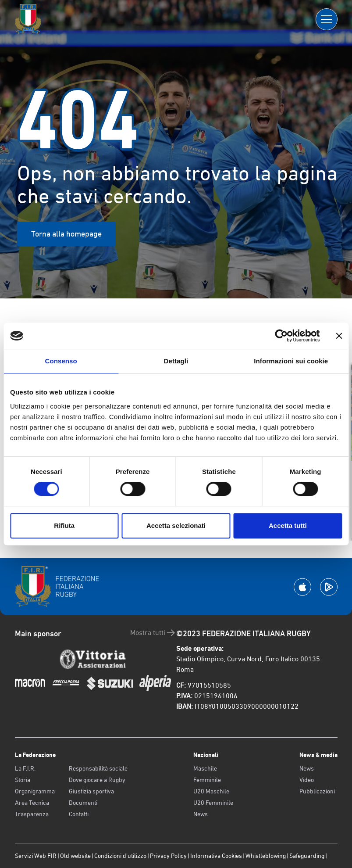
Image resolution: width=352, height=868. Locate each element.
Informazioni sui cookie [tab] (291, 361)
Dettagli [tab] (176, 361)
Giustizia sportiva (91, 791)
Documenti (83, 803)
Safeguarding (307, 856)
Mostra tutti (153, 633)
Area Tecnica (32, 803)
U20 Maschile (211, 791)
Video (307, 780)
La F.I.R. (25, 768)
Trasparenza (32, 814)
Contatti (79, 814)
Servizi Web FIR (36, 856)
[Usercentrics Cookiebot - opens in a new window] (281, 336)
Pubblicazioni (317, 791)
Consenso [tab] (61, 361)
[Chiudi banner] (339, 336)
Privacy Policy (168, 856)
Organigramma (35, 791)
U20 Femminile (213, 803)
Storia (23, 780)
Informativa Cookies (216, 856)
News (201, 814)
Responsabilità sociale (98, 768)
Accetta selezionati (176, 525)
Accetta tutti (288, 525)
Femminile (207, 780)
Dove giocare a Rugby (97, 780)
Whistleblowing (266, 856)
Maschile (205, 768)
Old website (75, 856)
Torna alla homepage (66, 234)
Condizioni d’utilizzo (120, 856)
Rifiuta (64, 525)
